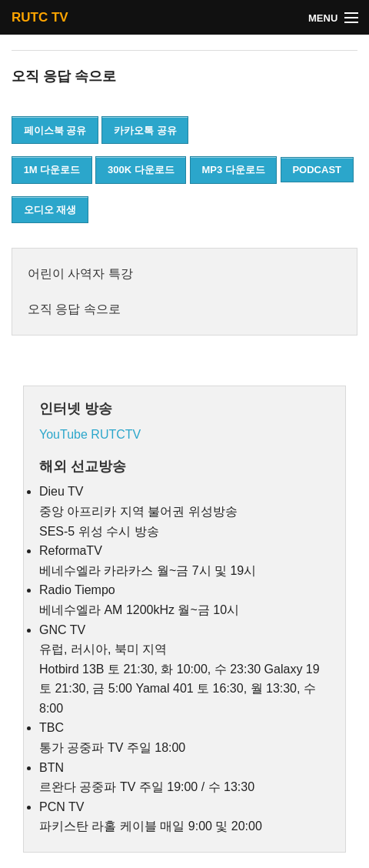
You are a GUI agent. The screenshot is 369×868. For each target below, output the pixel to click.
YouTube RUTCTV (90, 434)
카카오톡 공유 (145, 130)
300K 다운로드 (141, 170)
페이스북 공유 (55, 130)
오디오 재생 (50, 210)
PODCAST (317, 170)
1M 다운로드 (52, 170)
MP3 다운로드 (233, 170)
